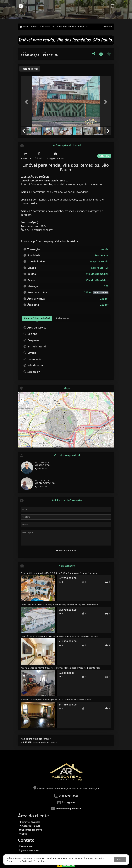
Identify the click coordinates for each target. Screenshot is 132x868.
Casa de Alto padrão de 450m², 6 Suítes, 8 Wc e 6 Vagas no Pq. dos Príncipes (59, 573)
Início (24, 27)
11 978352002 (42, 487)
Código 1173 (83, 27)
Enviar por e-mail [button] (66, 550)
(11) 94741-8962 (69, 796)
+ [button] (22, 396)
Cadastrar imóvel (30, 826)
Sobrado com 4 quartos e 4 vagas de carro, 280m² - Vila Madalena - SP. (56, 699)
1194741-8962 (42, 469)
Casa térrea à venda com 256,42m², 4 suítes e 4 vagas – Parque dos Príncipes (59, 636)
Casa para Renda (66, 27)
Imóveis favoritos (30, 822)
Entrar (24, 834)
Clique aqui (26, 742)
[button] (27, 102)
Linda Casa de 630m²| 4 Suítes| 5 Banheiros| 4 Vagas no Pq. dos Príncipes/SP (60, 605)
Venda (34, 27)
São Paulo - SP (47, 27)
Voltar (108, 27)
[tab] (30, 69)
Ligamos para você (29, 850)
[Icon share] (21, 6)
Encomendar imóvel (31, 830)
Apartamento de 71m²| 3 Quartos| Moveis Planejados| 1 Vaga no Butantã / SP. (60, 668)
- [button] (22, 400)
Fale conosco (26, 846)
